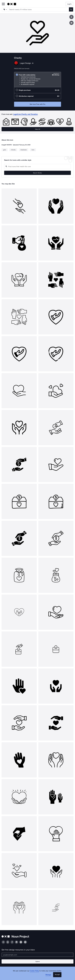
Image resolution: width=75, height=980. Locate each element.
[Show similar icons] (71, 23)
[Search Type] (5, 9)
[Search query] (37, 166)
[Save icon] (71, 17)
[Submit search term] (71, 9)
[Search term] (39, 9)
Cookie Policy (34, 971)
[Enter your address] (37, 955)
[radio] (38, 80)
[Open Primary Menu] (3, 4)
